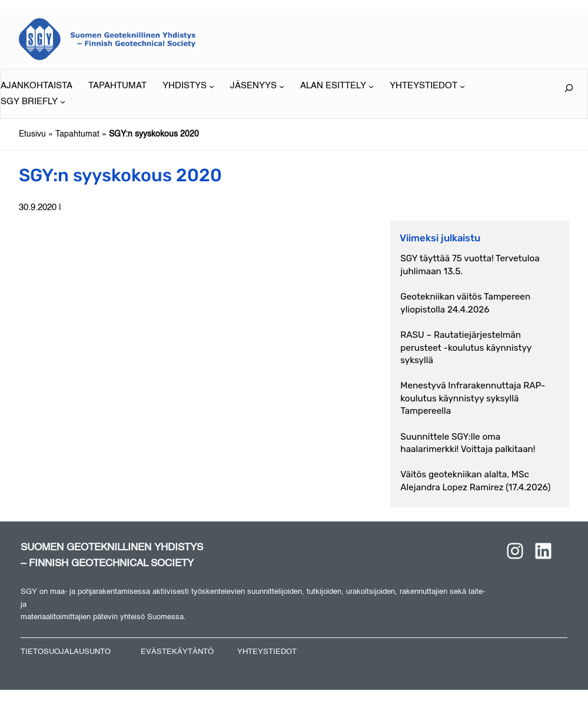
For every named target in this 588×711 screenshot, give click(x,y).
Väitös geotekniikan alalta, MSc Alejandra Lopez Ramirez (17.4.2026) (475, 481)
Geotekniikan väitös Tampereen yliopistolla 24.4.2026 (465, 303)
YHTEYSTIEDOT (267, 652)
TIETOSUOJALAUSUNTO (66, 652)
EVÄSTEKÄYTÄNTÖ (177, 652)
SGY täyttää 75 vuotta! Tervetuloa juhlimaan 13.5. (470, 265)
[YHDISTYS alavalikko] (188, 86)
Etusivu (32, 134)
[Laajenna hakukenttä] (569, 88)
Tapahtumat (77, 134)
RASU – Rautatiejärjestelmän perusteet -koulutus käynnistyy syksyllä (466, 348)
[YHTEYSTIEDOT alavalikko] (427, 86)
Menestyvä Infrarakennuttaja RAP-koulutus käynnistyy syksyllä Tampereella (473, 398)
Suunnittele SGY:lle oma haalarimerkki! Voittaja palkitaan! (468, 443)
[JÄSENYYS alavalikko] (257, 86)
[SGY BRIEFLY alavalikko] (33, 102)
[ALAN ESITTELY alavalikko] (337, 86)
